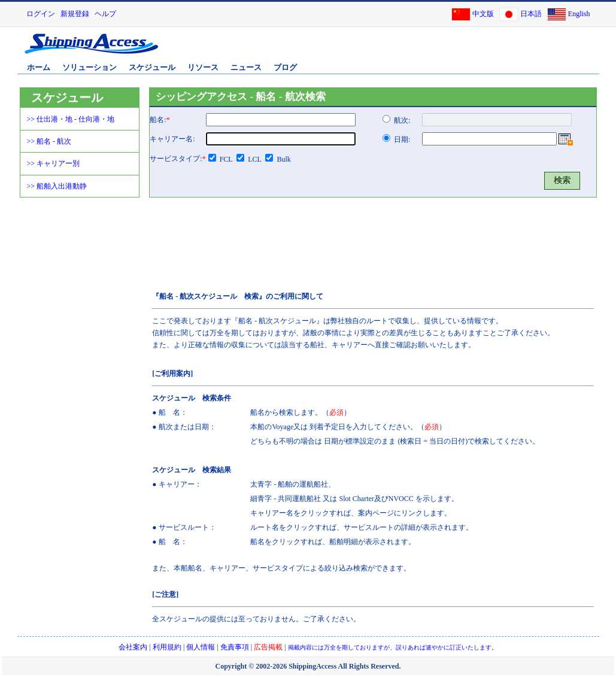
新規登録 (75, 14)
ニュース (246, 67)
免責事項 (235, 647)
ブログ (285, 67)
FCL (226, 159)
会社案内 (133, 647)
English (579, 14)
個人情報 (201, 647)
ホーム (39, 67)
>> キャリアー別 (54, 163)
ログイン (41, 14)
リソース (203, 67)
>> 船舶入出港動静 (57, 186)
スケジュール (152, 67)
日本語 (531, 14)
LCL (254, 159)
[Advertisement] (457, 50)
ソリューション (89, 67)
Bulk (283, 159)
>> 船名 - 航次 (49, 141)
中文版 (483, 14)
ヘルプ (105, 14)
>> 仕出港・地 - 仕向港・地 (71, 119)
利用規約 (167, 647)
